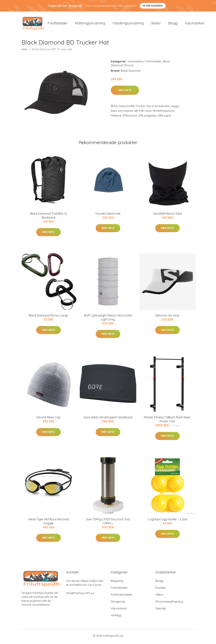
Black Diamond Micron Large (48, 317)
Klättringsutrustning (90, 24)
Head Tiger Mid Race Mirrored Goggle (49, 523)
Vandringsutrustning (128, 24)
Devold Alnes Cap (48, 419)
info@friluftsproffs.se (80, 595)
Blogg (173, 24)
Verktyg (116, 617)
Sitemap (161, 610)
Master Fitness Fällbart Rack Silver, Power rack (167, 421)
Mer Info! (125, 92)
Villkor (159, 596)
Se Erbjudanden (153, 6)
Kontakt (161, 590)
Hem (25, 51)
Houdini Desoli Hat (108, 215)
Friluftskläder (58, 24)
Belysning (117, 583)
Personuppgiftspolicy (169, 603)
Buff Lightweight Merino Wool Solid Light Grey (108, 319)
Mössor (129, 67)
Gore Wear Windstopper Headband (108, 419)
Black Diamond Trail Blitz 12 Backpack (49, 217)
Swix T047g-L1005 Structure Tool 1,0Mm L (108, 523)
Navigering (118, 603)
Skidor (156, 24)
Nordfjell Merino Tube (167, 215)
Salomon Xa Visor (167, 317)
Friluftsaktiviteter (122, 596)
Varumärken (195, 24)
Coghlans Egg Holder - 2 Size (167, 521)
